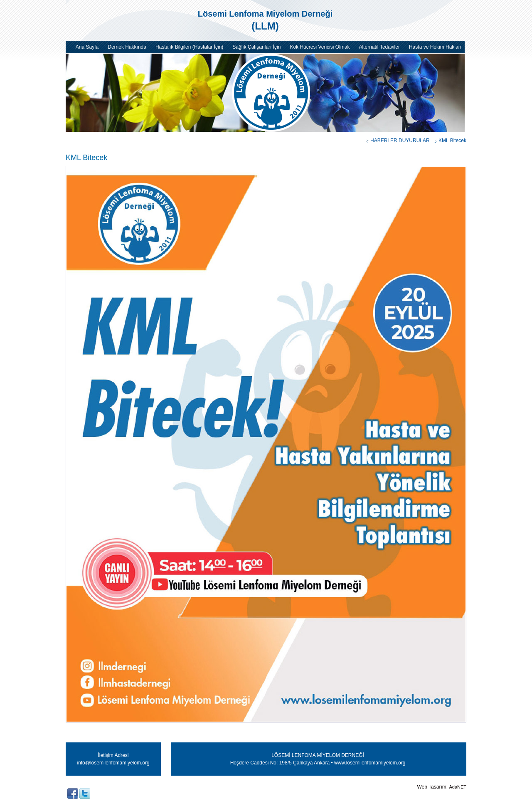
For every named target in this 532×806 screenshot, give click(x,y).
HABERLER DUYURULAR (400, 140)
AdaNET (458, 787)
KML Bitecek (452, 140)
